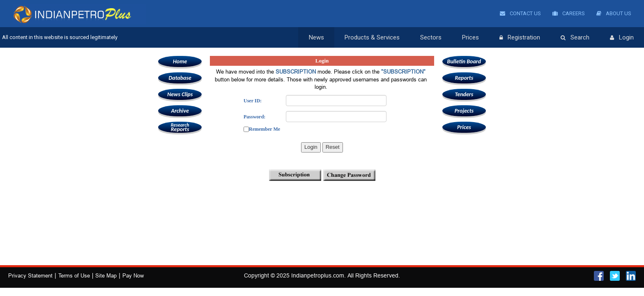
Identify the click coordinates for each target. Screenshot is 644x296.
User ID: (253, 101)
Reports (180, 127)
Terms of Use (74, 275)
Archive (180, 111)
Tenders (464, 94)
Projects (464, 111)
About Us (614, 13)
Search (575, 38)
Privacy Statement (30, 275)
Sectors (431, 37)
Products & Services (372, 37)
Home (180, 61)
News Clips (180, 94)
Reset (333, 147)
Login (622, 38)
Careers (569, 13)
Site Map (106, 275)
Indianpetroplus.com (318, 275)
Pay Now (133, 275)
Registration (520, 38)
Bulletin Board (464, 61)
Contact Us (520, 13)
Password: (254, 117)
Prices (470, 37)
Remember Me (264, 129)
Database (180, 78)
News (316, 37)
